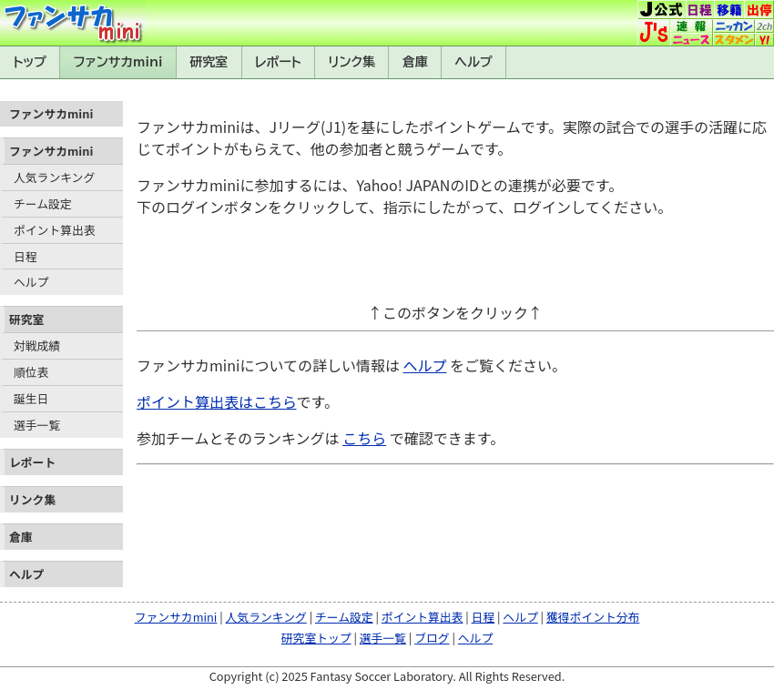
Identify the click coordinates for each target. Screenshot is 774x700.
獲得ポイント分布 (593, 617)
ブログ (432, 638)
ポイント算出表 (55, 230)
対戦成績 (37, 345)
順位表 (31, 372)
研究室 (209, 62)
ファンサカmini (118, 62)
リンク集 (351, 62)
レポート (278, 62)
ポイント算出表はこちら (217, 401)
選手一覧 (37, 425)
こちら (364, 438)
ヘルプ (474, 62)
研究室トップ (316, 638)
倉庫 (415, 62)
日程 (25, 256)
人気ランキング (54, 177)
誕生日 (31, 398)
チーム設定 (43, 203)
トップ (30, 62)
